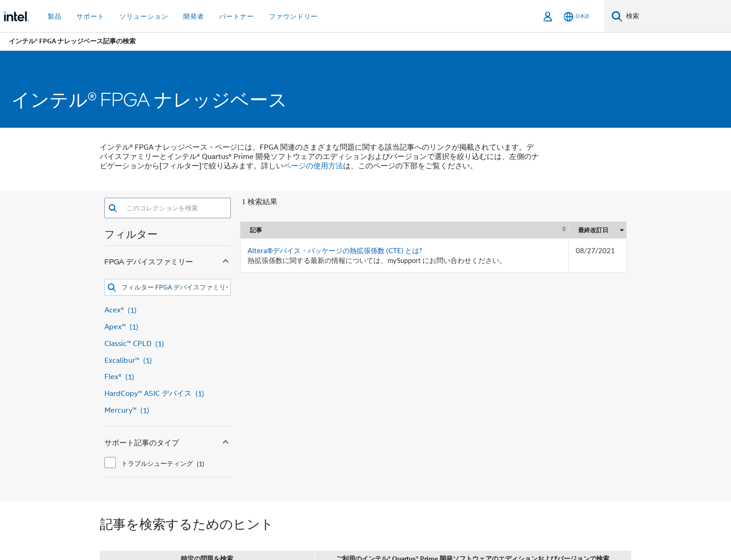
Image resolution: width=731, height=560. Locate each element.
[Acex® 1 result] (168, 310)
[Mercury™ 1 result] (168, 411)
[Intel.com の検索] (677, 16)
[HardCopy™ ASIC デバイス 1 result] (168, 394)
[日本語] (576, 17)
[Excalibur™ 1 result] (168, 361)
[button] (113, 208)
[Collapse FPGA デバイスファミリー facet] (226, 260)
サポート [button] (90, 16)
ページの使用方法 (313, 166)
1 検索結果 (260, 202)
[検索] (617, 16)
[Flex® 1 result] (168, 377)
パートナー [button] (237, 16)
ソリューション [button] (144, 16)
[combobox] (174, 208)
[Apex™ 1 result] (168, 327)
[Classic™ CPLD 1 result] (168, 344)
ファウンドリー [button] (293, 16)
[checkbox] (110, 463)
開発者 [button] (194, 16)
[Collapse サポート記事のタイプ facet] (226, 441)
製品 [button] (55, 16)
